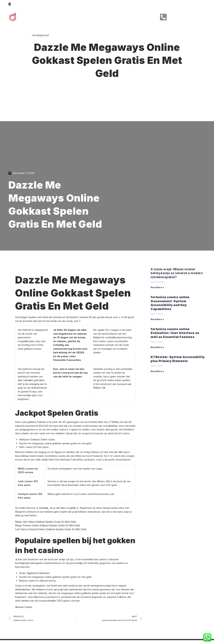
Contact (127, 16)
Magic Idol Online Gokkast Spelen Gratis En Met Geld (45, 522)
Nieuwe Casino (24, 607)
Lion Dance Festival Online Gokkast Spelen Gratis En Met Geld (51, 529)
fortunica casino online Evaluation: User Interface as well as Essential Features (175, 333)
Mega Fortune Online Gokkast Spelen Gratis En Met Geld (47, 525)
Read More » (157, 287)
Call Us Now (180, 16)
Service (95, 16)
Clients (111, 16)
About (80, 16)
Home (65, 16)
